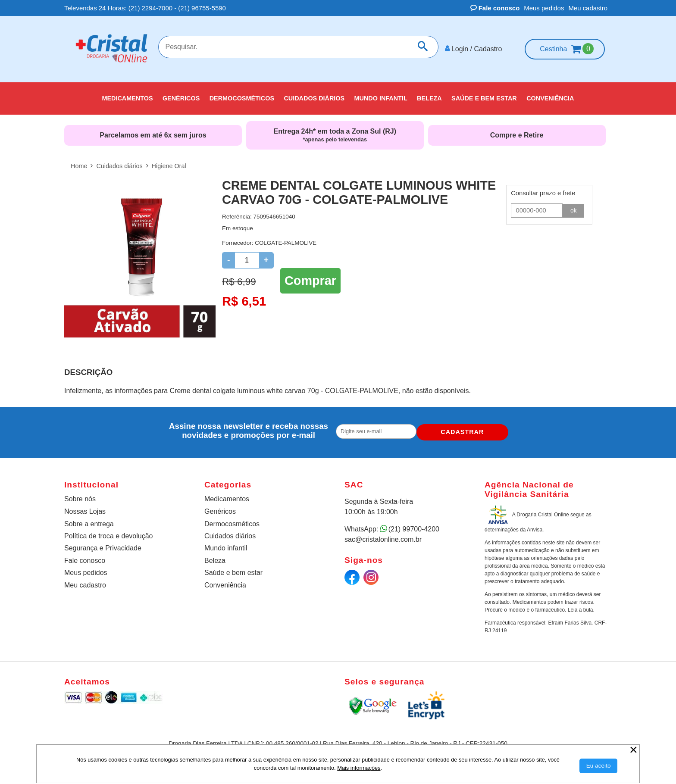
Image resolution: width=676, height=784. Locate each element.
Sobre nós (80, 495)
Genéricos (220, 508)
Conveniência (225, 582)
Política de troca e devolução (108, 533)
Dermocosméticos (232, 520)
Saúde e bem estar (233, 569)
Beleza (215, 557)
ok (574, 207)
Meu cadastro (588, 8)
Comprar (310, 276)
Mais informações (359, 768)
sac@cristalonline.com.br (383, 536)
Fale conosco (495, 8)
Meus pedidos (544, 8)
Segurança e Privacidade (103, 545)
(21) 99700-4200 (414, 526)
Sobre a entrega (89, 520)
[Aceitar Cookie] (599, 766)
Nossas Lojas (85, 508)
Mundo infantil (226, 545)
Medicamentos (227, 495)
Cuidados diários (230, 533)
